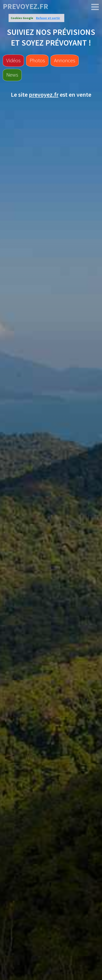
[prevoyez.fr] (95, 7)
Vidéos (13, 60)
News (12, 75)
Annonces (65, 60)
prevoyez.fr (25, 7)
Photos (37, 60)
